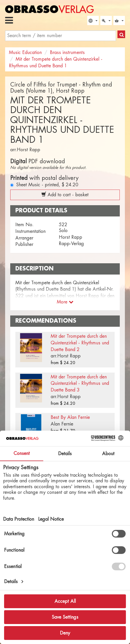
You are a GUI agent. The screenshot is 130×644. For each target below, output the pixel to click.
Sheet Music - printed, (47, 185)
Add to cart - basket (65, 194)
